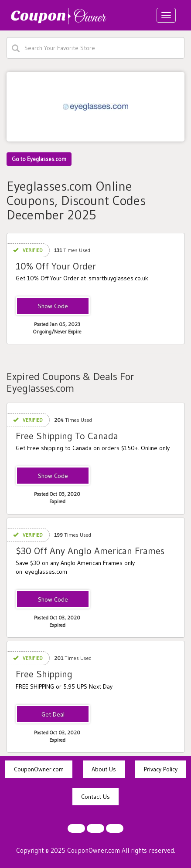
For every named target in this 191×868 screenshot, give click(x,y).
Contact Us (95, 797)
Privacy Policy (161, 769)
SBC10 (53, 306)
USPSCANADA (53, 476)
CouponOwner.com (39, 769)
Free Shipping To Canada (67, 436)
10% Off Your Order (56, 266)
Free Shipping (44, 674)
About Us (104, 769)
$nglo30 (53, 600)
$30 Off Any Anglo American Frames (90, 551)
